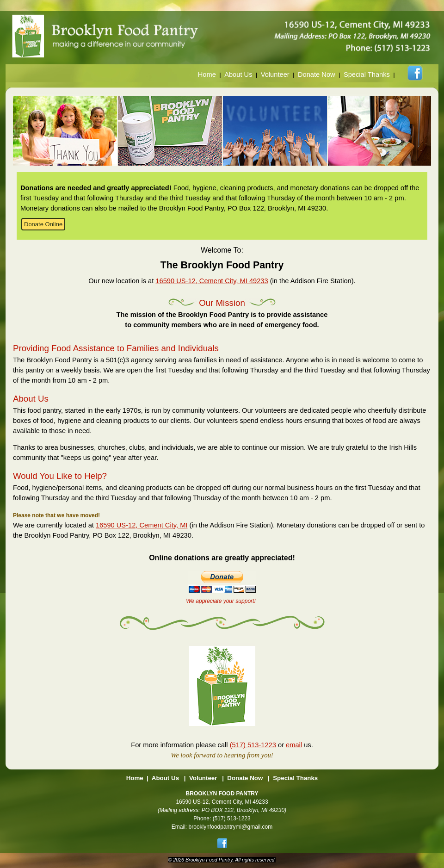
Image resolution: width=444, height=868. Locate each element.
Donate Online (43, 224)
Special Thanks (367, 74)
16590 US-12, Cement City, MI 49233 (212, 281)
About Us (238, 74)
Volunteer (275, 74)
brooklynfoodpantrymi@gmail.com (231, 827)
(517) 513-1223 (253, 745)
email (294, 745)
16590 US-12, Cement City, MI (142, 525)
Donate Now (317, 74)
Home (207, 74)
